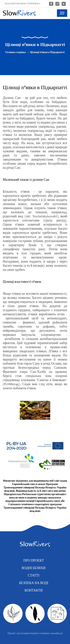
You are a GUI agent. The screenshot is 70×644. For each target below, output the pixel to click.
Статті (34, 575)
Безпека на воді (34, 583)
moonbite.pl (56, 633)
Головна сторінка (16, 52)
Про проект (34, 560)
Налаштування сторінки (22, 3)
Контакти (34, 590)
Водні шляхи (34, 568)
